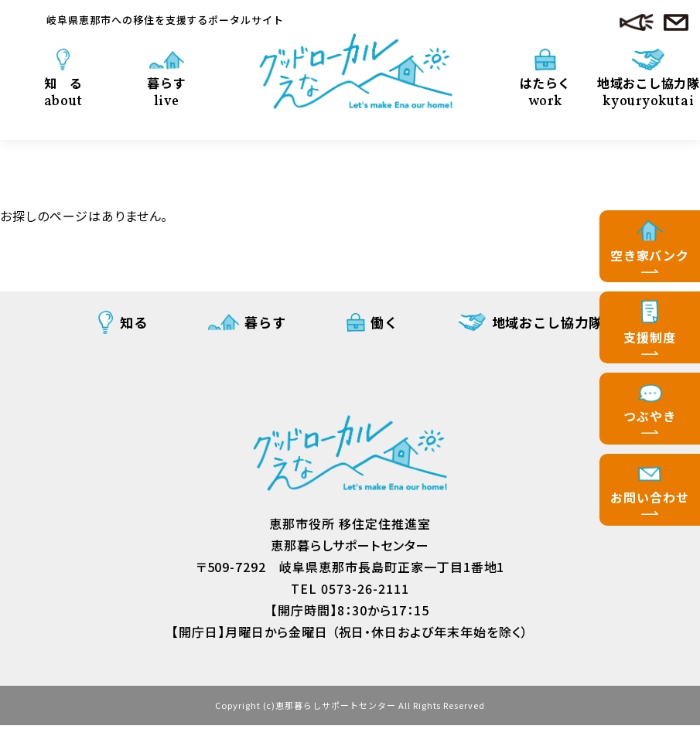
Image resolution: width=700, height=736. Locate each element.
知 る (63, 91)
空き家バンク (650, 255)
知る (134, 322)
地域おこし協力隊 (649, 85)
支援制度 (650, 337)
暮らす (167, 91)
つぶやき (650, 416)
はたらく (545, 91)
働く (384, 322)
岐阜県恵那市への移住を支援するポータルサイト (165, 20)
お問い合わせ (650, 497)
